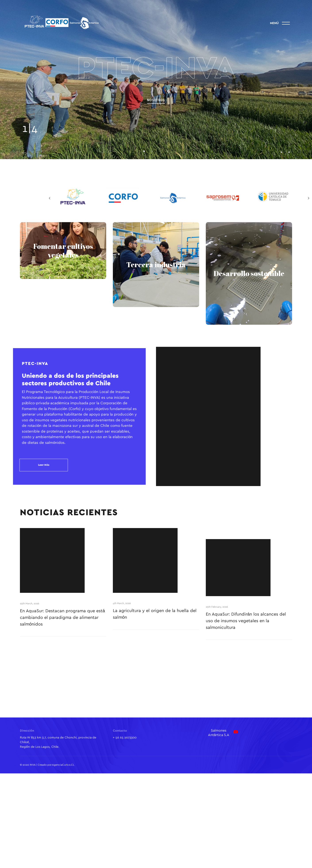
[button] (144, 151)
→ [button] (289, 152)
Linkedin (6, 60)
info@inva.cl (306, 80)
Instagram (6, 77)
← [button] (282, 152)
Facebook (6, 95)
